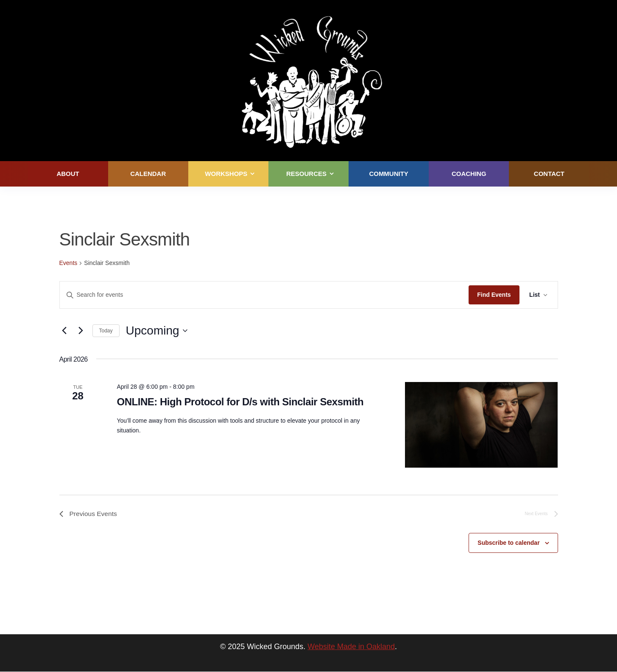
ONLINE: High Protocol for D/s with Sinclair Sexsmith (240, 402)
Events (68, 263)
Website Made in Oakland (351, 647)
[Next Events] (81, 331)
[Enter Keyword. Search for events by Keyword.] (264, 295)
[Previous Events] (64, 331)
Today (106, 331)
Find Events (493, 295)
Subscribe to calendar (508, 543)
